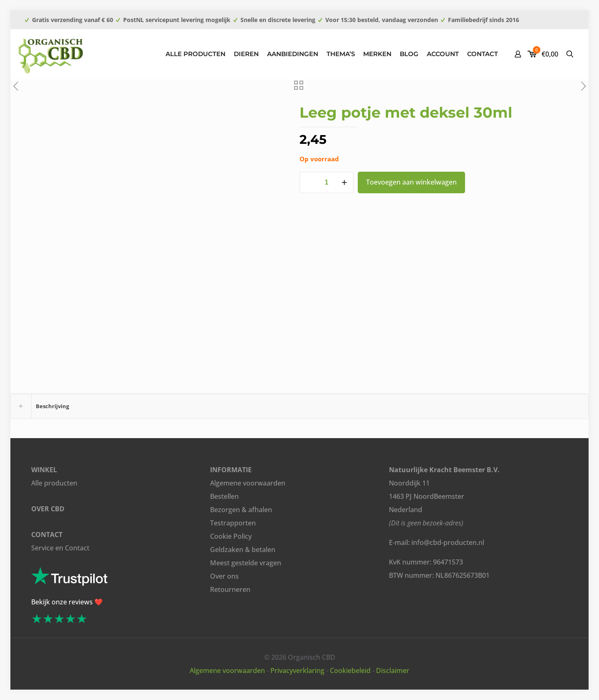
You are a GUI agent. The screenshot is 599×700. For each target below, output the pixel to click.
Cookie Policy (231, 536)
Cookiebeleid (350, 670)
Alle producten (54, 483)
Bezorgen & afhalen (241, 510)
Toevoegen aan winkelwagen (411, 182)
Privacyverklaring (297, 670)
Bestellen (224, 496)
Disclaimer (393, 670)
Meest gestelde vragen (246, 563)
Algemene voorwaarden (248, 483)
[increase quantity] (344, 182)
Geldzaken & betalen (243, 550)
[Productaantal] (327, 182)
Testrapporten (233, 523)
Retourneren (230, 589)
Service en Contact (60, 548)
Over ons (224, 576)
